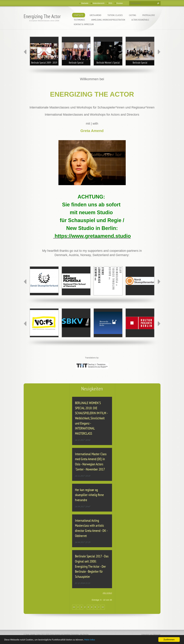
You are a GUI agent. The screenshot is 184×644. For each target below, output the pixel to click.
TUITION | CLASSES (115, 15)
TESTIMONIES (79, 20)
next (159, 52)
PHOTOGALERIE (149, 15)
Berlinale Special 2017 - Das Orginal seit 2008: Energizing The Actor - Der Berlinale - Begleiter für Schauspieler (92, 566)
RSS (110, 3)
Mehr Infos (90, 640)
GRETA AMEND (95, 15)
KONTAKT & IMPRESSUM (84, 24)
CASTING (133, 15)
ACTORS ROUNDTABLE (140, 20)
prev (25, 52)
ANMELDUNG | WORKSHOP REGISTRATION (108, 20)
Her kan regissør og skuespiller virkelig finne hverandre (89, 495)
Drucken (120, 3)
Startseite (79, 15)
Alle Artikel (107, 593)
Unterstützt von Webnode (151, 635)
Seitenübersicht (99, 3)
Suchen (158, 3)
